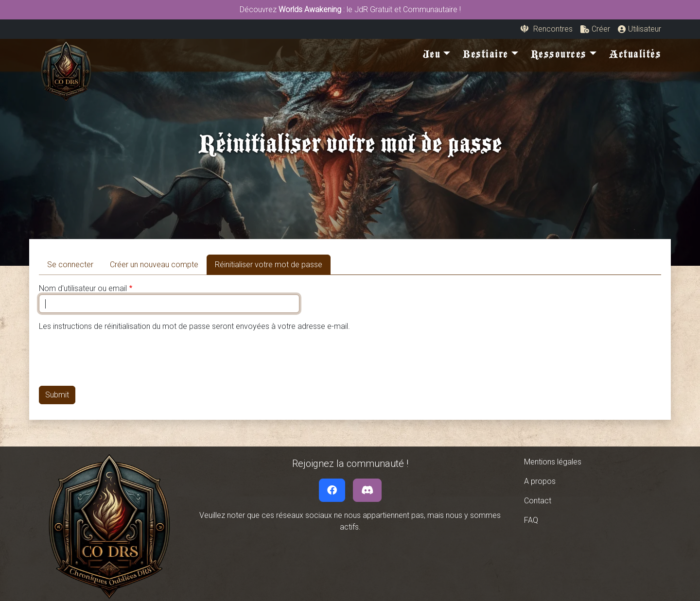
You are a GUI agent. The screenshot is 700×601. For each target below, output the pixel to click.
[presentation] (113, 359)
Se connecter (70, 265)
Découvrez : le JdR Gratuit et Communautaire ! (350, 9)
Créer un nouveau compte (154, 265)
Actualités (635, 56)
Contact (538, 501)
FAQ (531, 520)
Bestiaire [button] (486, 56)
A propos (540, 481)
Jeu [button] (432, 56)
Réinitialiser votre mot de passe (273, 264)
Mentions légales (553, 462)
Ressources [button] (559, 56)
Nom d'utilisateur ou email (83, 288)
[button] (595, 29)
